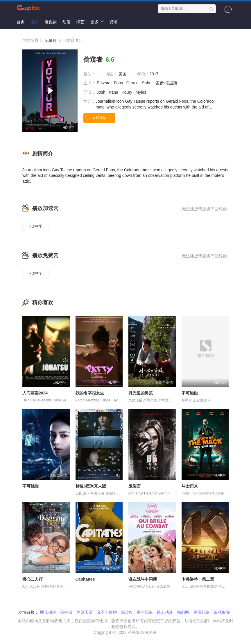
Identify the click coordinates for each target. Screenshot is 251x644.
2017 (154, 74)
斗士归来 (190, 486)
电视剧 (51, 22)
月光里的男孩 (141, 393)
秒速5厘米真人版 (91, 486)
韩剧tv (127, 612)
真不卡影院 (107, 612)
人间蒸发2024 (35, 393)
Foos (119, 83)
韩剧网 (183, 612)
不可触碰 (190, 393)
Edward (104, 83)
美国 (123, 74)
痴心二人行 (33, 579)
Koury (128, 92)
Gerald (133, 83)
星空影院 (144, 612)
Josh (102, 92)
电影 (35, 22)
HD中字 (35, 226)
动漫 (67, 22)
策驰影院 (222, 612)
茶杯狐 (66, 612)
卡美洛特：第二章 (198, 579)
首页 (21, 22)
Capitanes (85, 579)
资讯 (113, 22)
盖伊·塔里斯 (167, 83)
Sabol (148, 83)
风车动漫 (165, 612)
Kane (114, 92)
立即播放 (99, 118)
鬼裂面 (135, 486)
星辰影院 (201, 612)
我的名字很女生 (90, 393)
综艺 (80, 22)
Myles (141, 92)
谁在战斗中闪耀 (143, 579)
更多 (97, 22)
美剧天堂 (85, 612)
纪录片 (51, 40)
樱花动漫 (48, 612)
